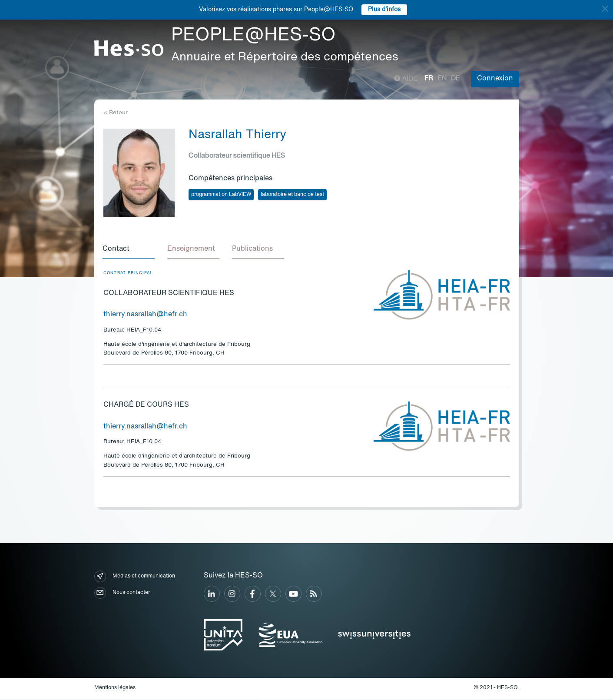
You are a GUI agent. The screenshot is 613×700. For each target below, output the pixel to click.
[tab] (129, 250)
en (442, 79)
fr (429, 79)
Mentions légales (115, 689)
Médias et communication (135, 578)
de (456, 79)
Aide (406, 79)
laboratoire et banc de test (292, 195)
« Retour (116, 113)
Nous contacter (122, 594)
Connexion (495, 79)
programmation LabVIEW (221, 195)
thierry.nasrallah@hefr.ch (145, 316)
